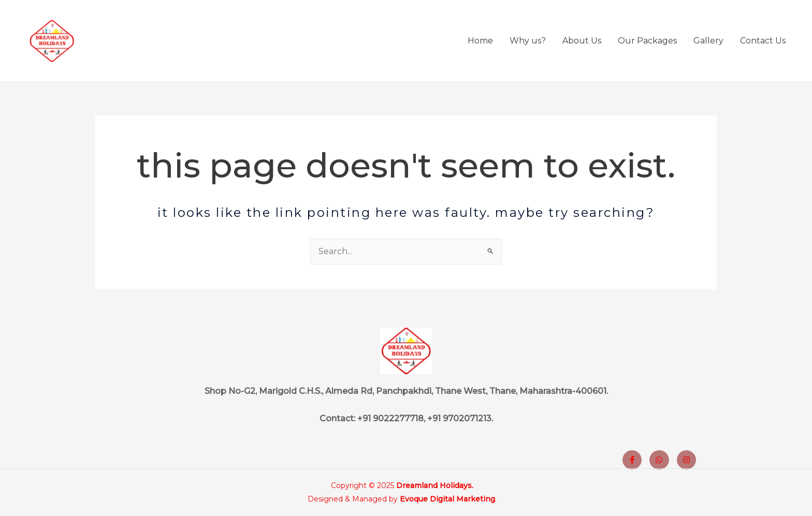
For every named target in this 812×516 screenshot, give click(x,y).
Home (480, 41)
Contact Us (763, 41)
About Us (582, 41)
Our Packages (647, 41)
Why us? (528, 41)
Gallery (708, 41)
